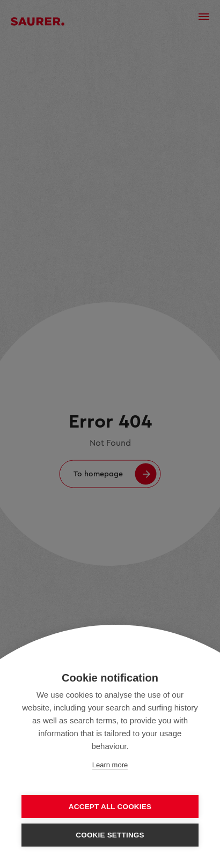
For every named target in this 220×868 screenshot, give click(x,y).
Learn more (110, 765)
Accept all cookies (110, 807)
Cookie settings (110, 835)
